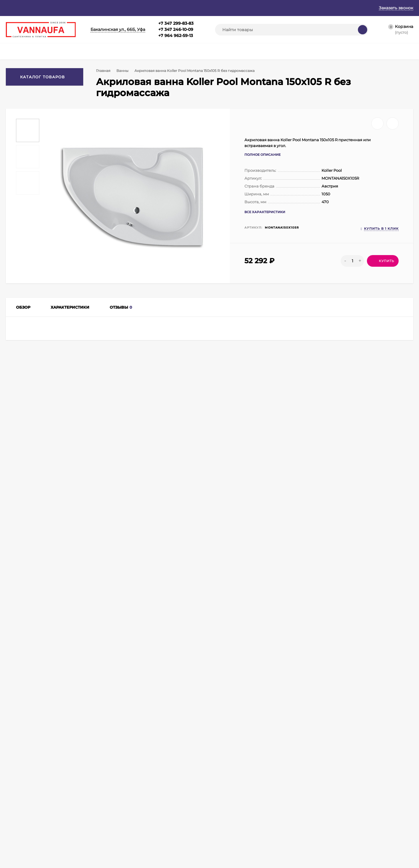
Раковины (196, 821)
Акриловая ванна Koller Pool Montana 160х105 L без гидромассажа (208, 639)
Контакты (173, 8)
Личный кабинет (84, 799)
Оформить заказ (84, 806)
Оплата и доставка (134, 8)
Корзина (77, 792)
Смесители (143, 792)
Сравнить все (114, 528)
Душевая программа (152, 806)
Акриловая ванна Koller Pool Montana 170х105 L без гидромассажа (43, 639)
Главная (14, 8)
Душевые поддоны (204, 799)
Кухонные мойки (202, 806)
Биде (192, 835)
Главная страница (22, 792)
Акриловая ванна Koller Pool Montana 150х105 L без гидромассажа (372, 639)
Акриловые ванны (81, 485)
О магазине (43, 8)
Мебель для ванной (151, 799)
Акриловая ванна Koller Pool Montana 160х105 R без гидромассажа (290, 639)
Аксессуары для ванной (155, 835)
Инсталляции (199, 813)
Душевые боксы (202, 792)
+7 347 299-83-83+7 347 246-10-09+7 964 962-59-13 (176, 29)
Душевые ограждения (153, 813)
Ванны (124, 71)
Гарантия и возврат (85, 8)
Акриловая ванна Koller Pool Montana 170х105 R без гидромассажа (126, 639)
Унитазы (195, 828)
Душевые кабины (149, 843)
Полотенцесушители (152, 828)
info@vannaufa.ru (127, 738)
